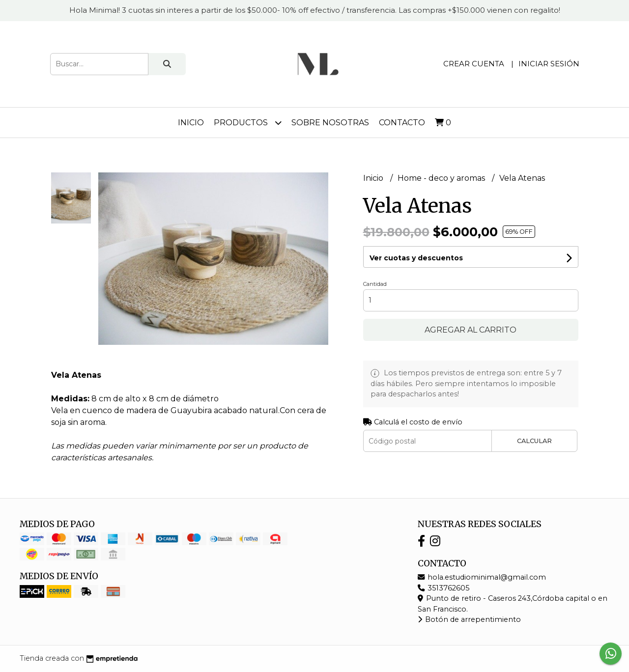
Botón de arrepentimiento (469, 619)
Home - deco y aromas (442, 178)
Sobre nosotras (330, 123)
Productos (248, 123)
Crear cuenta (474, 64)
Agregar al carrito (471, 330)
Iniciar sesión (549, 64)
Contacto (402, 123)
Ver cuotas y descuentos (416, 258)
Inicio (191, 123)
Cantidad (375, 284)
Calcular (534, 441)
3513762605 (443, 588)
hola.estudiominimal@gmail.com (482, 577)
